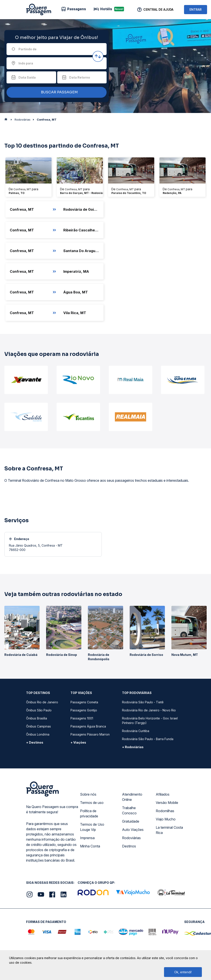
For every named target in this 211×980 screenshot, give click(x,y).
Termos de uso (92, 803)
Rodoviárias (131, 838)
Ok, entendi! (183, 972)
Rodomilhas (165, 811)
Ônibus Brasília (37, 718)
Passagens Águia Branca (88, 726)
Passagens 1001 (82, 718)
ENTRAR (196, 9)
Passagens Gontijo (84, 710)
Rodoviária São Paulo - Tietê (143, 702)
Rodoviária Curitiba (136, 731)
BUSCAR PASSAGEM (55, 92)
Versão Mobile (167, 803)
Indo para (26, 63)
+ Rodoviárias (133, 747)
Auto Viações (133, 830)
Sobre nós (88, 794)
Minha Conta (90, 846)
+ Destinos (35, 742)
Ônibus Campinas (39, 726)
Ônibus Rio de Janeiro (42, 702)
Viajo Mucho (166, 819)
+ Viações (78, 742)
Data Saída (27, 77)
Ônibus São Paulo (39, 710)
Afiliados (163, 794)
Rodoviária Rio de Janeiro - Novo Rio (149, 710)
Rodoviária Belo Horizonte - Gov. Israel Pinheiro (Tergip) (150, 721)
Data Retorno (80, 77)
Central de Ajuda (158, 9)
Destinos (129, 846)
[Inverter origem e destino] (98, 56)
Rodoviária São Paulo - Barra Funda (148, 739)
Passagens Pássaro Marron (90, 734)
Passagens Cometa (84, 702)
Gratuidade (131, 821)
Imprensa (87, 838)
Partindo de (28, 49)
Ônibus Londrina (38, 734)
